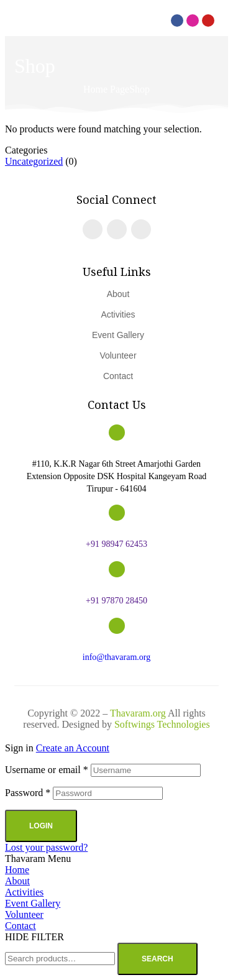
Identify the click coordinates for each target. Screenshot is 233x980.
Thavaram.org (138, 713)
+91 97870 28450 (116, 601)
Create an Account (73, 748)
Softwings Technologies (162, 724)
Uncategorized (34, 161)
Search (158, 959)
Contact (21, 926)
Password (28, 793)
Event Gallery (33, 903)
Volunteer (24, 914)
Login (41, 826)
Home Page (106, 89)
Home (17, 870)
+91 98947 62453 (116, 544)
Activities (24, 892)
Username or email (47, 770)
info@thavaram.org (116, 657)
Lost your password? (46, 847)
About (17, 881)
